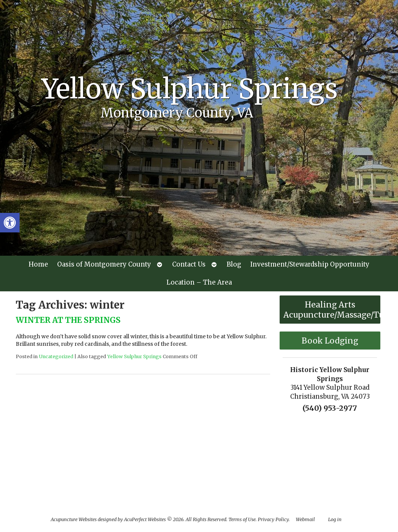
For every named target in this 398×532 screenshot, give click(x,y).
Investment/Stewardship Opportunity (310, 264)
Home (38, 264)
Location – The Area (199, 282)
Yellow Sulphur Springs (134, 356)
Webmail (305, 519)
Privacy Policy (273, 519)
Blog (234, 264)
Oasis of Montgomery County (104, 264)
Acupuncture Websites (74, 519)
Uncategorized (56, 356)
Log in (335, 519)
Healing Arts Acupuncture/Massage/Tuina (332, 310)
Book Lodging (330, 341)
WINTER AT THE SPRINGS (68, 320)
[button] (10, 223)
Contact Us (189, 264)
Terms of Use (242, 519)
